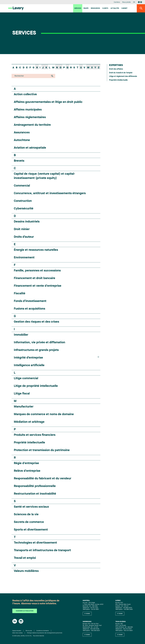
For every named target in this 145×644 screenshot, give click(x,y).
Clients (105, 8)
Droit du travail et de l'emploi (121, 73)
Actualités (115, 8)
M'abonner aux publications (25, 611)
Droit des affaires (116, 69)
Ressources (95, 8)
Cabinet (124, 8)
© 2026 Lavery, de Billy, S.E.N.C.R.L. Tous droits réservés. (28, 636)
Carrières (117, 2)
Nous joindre (127, 2)
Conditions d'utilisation (43, 631)
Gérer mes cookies (17, 633)
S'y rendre (87, 614)
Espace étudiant (17, 631)
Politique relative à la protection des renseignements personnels (45, 633)
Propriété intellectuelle (118, 80)
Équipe (86, 8)
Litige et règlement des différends (123, 76)
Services (78, 8)
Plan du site (29, 631)
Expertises (116, 65)
